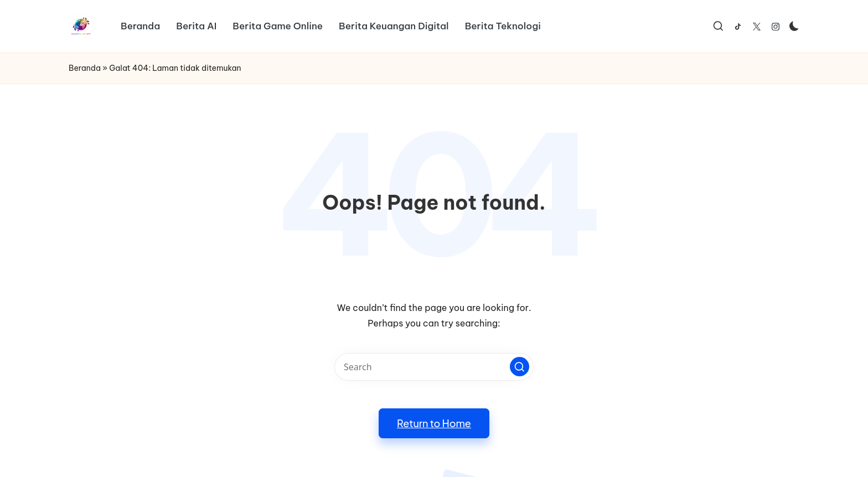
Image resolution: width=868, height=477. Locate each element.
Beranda (85, 68)
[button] (520, 367)
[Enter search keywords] (434, 367)
